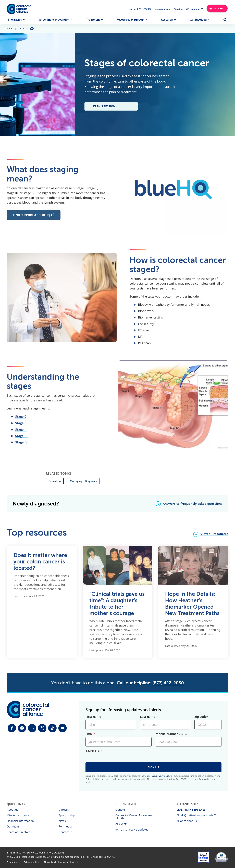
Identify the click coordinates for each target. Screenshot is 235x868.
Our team (13, 826)
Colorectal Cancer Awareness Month (134, 817)
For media (65, 826)
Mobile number (171, 734)
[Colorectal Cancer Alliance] (19, 9)
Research (167, 20)
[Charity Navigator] (204, 857)
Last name (148, 717)
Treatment (93, 20)
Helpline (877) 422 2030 (140, 9)
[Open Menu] (225, 20)
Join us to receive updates (132, 830)
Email (89, 734)
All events (121, 824)
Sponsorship (67, 815)
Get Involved (198, 20)
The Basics (15, 20)
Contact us (66, 832)
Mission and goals (18, 815)
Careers (64, 810)
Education (55, 481)
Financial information (20, 821)
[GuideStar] (221, 857)
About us (13, 810)
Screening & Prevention (54, 20)
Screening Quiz (163, 9)
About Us (178, 9)
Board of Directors (19, 832)
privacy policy (163, 776)
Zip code (201, 717)
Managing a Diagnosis (83, 481)
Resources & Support (130, 20)
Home (10, 29)
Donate (120, 810)
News (62, 821)
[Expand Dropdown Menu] (194, 9)
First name (93, 717)
